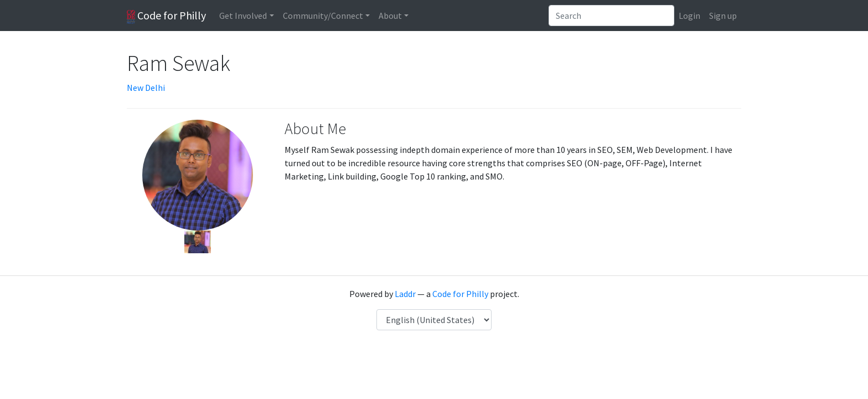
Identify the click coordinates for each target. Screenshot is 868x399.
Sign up (723, 16)
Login (689, 16)
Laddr (405, 294)
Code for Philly (166, 16)
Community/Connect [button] (323, 16)
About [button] (390, 16)
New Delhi (146, 88)
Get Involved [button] (243, 16)
